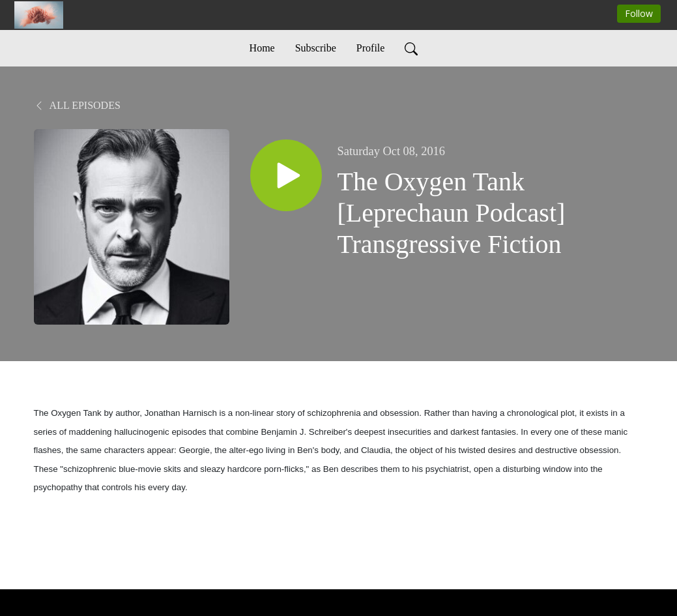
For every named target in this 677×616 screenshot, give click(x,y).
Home (262, 48)
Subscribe (316, 48)
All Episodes (77, 105)
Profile (371, 48)
